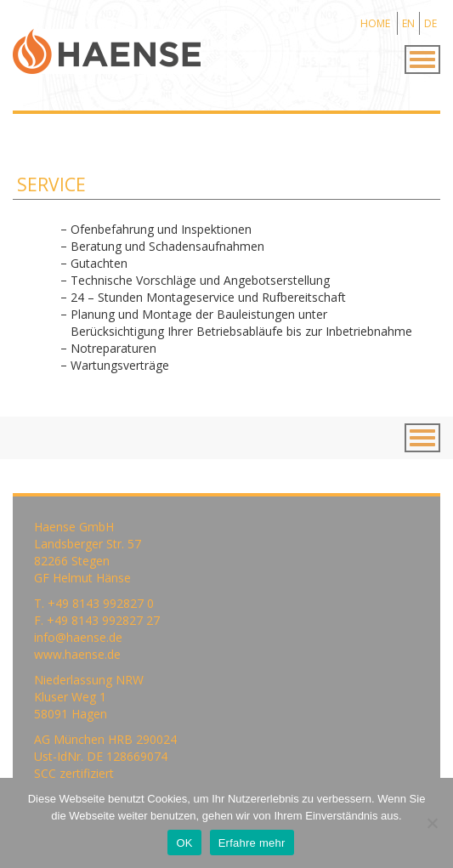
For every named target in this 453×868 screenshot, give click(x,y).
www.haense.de (77, 654)
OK (184, 843)
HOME (375, 23)
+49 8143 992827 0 (101, 603)
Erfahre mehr (252, 843)
